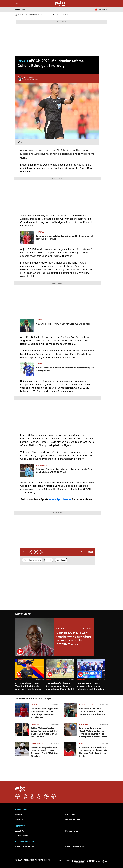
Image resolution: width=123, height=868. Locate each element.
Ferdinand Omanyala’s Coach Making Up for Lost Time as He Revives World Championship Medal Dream (93, 732)
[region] (61, 676)
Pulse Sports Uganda (75, 846)
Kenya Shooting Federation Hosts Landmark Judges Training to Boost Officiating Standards (44, 752)
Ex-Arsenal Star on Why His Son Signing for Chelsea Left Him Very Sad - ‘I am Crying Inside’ (93, 752)
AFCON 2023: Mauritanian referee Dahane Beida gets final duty (50, 15)
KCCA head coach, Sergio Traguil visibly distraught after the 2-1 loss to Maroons (29, 686)
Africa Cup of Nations (32, 560)
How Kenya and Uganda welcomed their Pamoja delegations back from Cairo (91, 686)
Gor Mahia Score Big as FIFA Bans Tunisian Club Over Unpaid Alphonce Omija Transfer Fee (44, 713)
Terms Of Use (22, 836)
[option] (30, 676)
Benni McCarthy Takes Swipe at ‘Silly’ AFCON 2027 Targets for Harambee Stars (93, 711)
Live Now (103, 10)
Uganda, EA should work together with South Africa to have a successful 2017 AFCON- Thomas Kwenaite (74, 639)
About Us (20, 831)
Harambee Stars (86, 705)
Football (22, 15)
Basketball (70, 814)
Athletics (84, 724)
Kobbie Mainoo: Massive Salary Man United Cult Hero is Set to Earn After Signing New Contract (45, 732)
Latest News (20, 10)
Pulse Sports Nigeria (25, 846)
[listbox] (61, 676)
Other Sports (37, 744)
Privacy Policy (72, 831)
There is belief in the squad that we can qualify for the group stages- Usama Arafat (60, 686)
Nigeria (49, 560)
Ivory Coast (61, 560)
